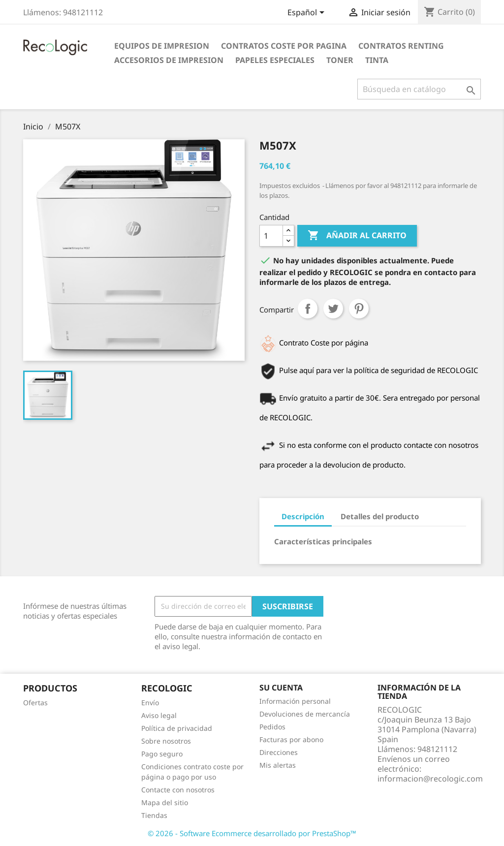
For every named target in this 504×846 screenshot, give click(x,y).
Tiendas (154, 815)
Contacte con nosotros (178, 790)
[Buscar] (419, 89)
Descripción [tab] (303, 516)
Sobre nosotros (166, 741)
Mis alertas (278, 765)
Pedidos (272, 727)
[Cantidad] (271, 236)
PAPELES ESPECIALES (275, 60)
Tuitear (333, 309)
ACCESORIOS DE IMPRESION (169, 60)
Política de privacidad (177, 728)
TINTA (377, 60)
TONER (340, 60)
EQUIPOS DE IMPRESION (162, 46)
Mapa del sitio (165, 802)
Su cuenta (281, 688)
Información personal (295, 701)
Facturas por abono (291, 739)
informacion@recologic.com (430, 779)
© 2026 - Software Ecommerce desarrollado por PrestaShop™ (252, 833)
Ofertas (35, 703)
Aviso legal (159, 715)
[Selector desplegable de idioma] (308, 13)
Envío (150, 703)
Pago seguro (162, 754)
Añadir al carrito (357, 236)
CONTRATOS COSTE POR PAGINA (284, 46)
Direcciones (279, 752)
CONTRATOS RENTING (401, 46)
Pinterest (359, 309)
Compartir (308, 309)
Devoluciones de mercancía (305, 714)
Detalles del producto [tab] (380, 516)
